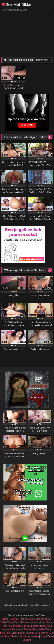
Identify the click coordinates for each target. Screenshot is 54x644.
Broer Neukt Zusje (18, 626)
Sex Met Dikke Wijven (37, 633)
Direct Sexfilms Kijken (41, 626)
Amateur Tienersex (12, 629)
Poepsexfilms (30, 629)
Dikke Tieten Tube (10, 622)
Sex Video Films (15, 633)
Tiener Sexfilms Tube (14, 619)
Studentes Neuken (29, 636)
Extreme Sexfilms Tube (38, 619)
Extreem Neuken (30, 622)
